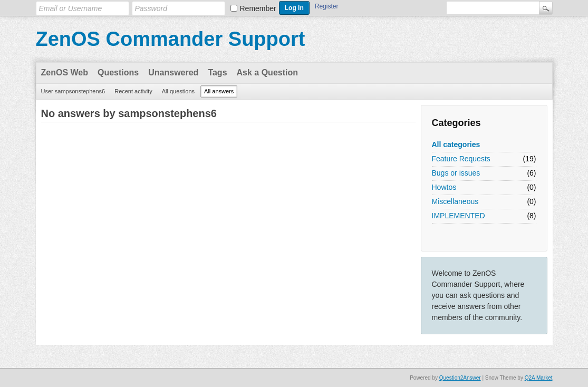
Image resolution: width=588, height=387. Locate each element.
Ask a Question (267, 72)
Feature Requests (461, 159)
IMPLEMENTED (459, 216)
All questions (178, 91)
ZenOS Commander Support (171, 39)
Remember (258, 8)
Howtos (444, 187)
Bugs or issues (456, 173)
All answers (219, 91)
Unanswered (173, 72)
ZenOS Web (65, 72)
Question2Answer (460, 378)
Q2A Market (539, 378)
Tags (217, 72)
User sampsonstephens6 (73, 91)
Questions (118, 72)
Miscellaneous (455, 201)
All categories (456, 144)
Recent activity (133, 91)
